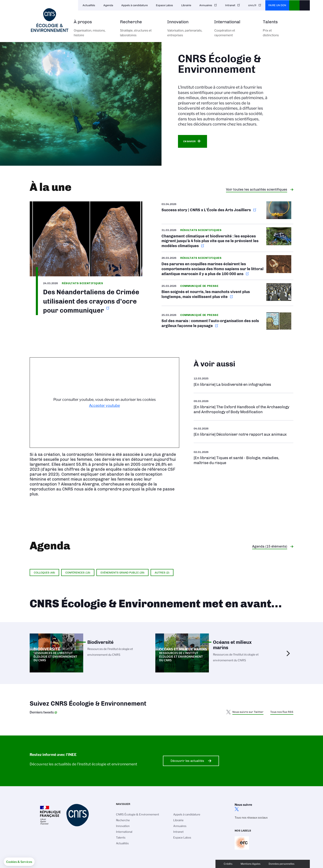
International (234, 31)
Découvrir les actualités (187, 761)
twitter (237, 809)
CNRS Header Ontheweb (294, 5)
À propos (92, 31)
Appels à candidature (135, 5)
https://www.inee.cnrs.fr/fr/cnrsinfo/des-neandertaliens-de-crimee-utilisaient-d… (86, 258)
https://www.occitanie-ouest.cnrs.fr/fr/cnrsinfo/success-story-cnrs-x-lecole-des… (227, 213)
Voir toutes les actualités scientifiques (257, 189)
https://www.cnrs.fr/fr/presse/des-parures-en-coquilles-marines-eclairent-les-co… (227, 266)
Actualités (89, 5)
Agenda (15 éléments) (270, 546)
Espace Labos (164, 5)
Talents (271, 31)
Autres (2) (162, 572)
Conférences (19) (78, 572)
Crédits (228, 864)
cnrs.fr (252, 5)
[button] (19, 862)
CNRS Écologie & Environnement (138, 814)
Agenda (108, 5)
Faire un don (277, 5)
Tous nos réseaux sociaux (251, 818)
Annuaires (206, 5)
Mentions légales (250, 864)
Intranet (230, 5)
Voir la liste (243, 457)
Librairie (186, 5)
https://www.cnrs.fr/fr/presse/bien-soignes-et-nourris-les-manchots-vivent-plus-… (227, 293)
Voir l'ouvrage (243, 382)
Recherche (139, 31)
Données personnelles (281, 864)
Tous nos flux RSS (282, 712)
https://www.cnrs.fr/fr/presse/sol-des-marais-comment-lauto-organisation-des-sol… (227, 322)
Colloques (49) (44, 572)
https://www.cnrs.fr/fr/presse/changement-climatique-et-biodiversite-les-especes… (227, 238)
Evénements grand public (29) (122, 572)
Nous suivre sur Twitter (248, 712)
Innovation (186, 31)
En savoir (189, 141)
